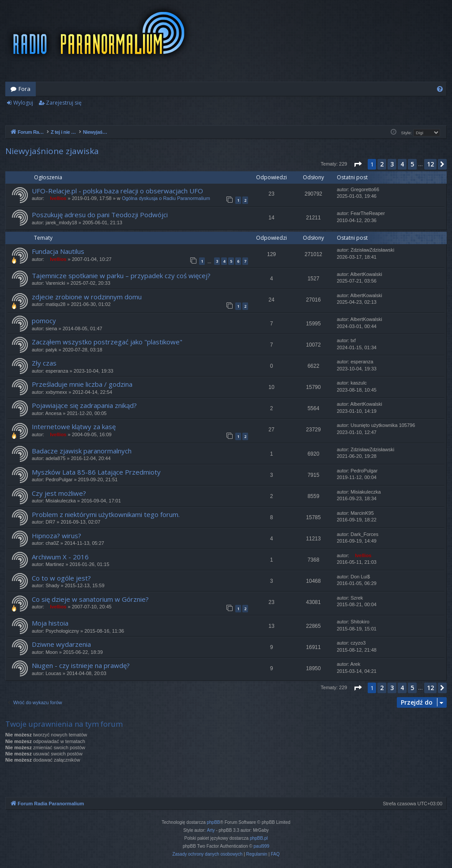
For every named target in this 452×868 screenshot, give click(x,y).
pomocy (44, 321)
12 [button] (430, 164)
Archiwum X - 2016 (60, 557)
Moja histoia (50, 623)
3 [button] (392, 164)
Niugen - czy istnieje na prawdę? (81, 665)
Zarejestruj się (64, 103)
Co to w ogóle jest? (61, 578)
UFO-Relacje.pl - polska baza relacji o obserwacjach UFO (117, 191)
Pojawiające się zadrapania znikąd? (84, 405)
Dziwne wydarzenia (61, 644)
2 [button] (382, 164)
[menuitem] (440, 89)
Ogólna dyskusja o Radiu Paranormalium (166, 198)
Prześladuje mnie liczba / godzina (82, 384)
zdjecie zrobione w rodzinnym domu (87, 297)
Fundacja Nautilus (58, 251)
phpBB (214, 822)
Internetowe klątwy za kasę (74, 426)
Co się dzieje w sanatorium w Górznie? (90, 599)
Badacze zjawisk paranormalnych (82, 451)
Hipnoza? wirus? (56, 536)
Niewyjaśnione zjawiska (52, 151)
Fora (24, 89)
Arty (211, 830)
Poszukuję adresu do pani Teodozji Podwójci (100, 215)
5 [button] (412, 164)
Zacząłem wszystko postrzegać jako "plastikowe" (107, 342)
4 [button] (402, 164)
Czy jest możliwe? (59, 493)
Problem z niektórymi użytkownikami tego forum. (106, 514)
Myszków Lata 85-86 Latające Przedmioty (96, 472)
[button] (358, 164)
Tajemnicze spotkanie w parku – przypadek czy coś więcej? (121, 275)
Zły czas (44, 363)
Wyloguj (23, 103)
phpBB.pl (259, 838)
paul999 (262, 846)
